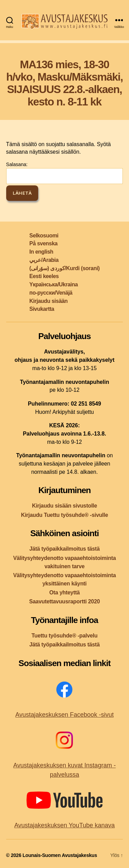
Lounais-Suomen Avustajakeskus (60, 855)
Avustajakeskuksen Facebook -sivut (65, 715)
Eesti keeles (44, 276)
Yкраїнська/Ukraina (53, 284)
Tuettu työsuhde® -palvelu (65, 636)
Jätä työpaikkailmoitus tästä (64, 549)
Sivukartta (42, 309)
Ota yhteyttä (64, 593)
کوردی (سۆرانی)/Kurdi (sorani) (64, 268)
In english (41, 252)
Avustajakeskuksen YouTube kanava (64, 825)
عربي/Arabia (44, 260)
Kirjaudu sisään (48, 301)
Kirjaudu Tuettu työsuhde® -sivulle (64, 515)
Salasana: (65, 173)
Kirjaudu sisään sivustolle (64, 506)
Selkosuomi (44, 236)
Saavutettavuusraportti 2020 (65, 601)
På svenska (43, 243)
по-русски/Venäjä (51, 293)
